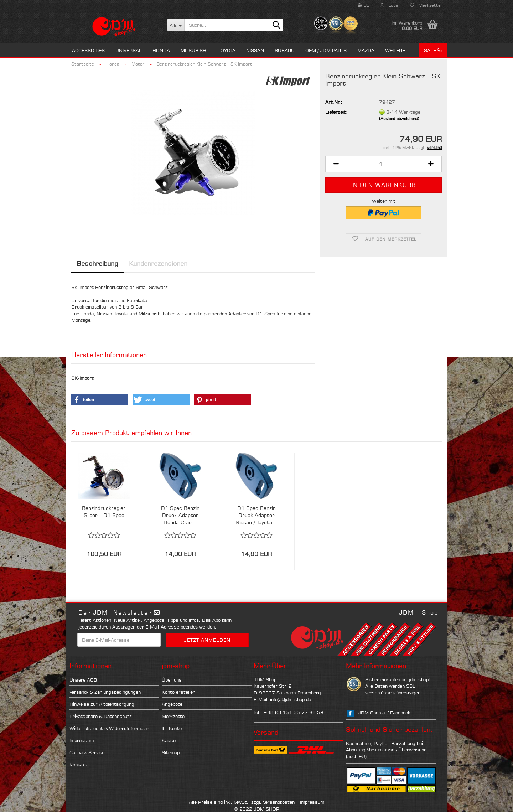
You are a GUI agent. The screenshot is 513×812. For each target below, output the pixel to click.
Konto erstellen (178, 692)
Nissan (255, 50)
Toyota (227, 50)
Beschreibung (97, 263)
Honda (161, 50)
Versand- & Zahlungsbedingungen (105, 692)
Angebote (172, 704)
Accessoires (88, 50)
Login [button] (390, 5)
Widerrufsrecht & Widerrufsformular (109, 728)
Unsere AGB (83, 680)
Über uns (172, 680)
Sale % (433, 50)
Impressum (82, 740)
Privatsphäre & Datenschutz (101, 716)
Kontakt (78, 765)
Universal (129, 50)
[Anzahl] (384, 164)
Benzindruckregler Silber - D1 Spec (104, 511)
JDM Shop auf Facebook (384, 713)
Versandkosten (279, 802)
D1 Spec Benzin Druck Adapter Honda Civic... (180, 515)
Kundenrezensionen (158, 263)
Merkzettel (426, 5)
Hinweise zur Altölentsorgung (102, 704)
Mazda (366, 50)
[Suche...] (175, 25)
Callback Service (87, 752)
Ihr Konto (172, 728)
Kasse (169, 740)
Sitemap (171, 752)
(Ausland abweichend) (399, 119)
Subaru (285, 50)
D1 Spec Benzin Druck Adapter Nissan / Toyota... (256, 515)
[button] (364, 5)
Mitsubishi (194, 50)
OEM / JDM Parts (326, 50)
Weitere (395, 50)
